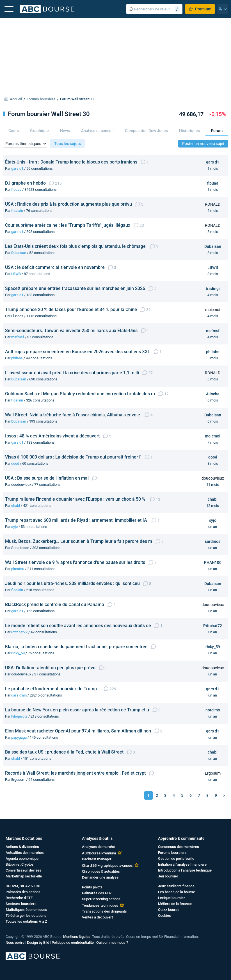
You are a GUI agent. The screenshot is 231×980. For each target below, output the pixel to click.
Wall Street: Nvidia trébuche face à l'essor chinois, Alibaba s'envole (73, 415)
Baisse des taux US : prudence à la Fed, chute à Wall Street (64, 752)
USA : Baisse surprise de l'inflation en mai (47, 478)
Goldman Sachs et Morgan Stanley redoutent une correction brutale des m (80, 394)
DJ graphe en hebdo (25, 183)
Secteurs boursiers (21, 904)
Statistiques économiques (26, 910)
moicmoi (213, 436)
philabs (17, 358)
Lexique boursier (171, 898)
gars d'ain (19, 695)
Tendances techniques (100, 905)
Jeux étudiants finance (176, 886)
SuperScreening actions (101, 899)
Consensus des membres (179, 847)
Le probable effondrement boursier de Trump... (53, 689)
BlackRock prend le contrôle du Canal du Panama (55, 604)
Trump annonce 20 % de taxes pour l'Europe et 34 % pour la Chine (71, 309)
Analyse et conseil (97, 131)
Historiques (189, 131)
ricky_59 (18, 653)
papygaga (19, 737)
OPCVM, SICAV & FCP (23, 886)
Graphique (39, 131)
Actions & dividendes (22, 847)
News (65, 131)
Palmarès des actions (23, 892)
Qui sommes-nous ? (112, 942)
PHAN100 (213, 562)
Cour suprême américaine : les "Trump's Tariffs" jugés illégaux (68, 225)
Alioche (213, 394)
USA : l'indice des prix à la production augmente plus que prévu (68, 204)
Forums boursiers (41, 99)
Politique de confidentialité (73, 942)
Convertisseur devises (23, 870)
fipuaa (16, 190)
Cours (14, 131)
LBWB (16, 274)
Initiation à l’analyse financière (182, 864)
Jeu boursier (168, 876)
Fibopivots (19, 716)
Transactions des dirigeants (104, 911)
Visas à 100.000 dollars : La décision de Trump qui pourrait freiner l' (73, 457)
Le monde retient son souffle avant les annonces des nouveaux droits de (78, 626)
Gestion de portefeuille (176, 858)
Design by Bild (38, 942)
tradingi (213, 289)
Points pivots (92, 887)
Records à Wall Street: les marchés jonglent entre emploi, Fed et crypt (75, 773)
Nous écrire (15, 942)
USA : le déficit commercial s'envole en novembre (55, 267)
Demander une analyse (100, 877)
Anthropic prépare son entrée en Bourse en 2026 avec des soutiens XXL (78, 352)
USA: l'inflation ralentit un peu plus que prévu (50, 668)
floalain (17, 211)
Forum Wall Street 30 (77, 99)
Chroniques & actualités (101, 871)
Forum (217, 131)
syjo (14, 527)
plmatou (18, 569)
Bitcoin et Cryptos (20, 864)
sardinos (213, 541)
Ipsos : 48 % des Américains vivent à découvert (52, 436)
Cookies (164, 916)
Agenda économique (22, 858)
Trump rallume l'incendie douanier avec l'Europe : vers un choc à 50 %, (76, 499)
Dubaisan (19, 253)
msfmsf (18, 337)
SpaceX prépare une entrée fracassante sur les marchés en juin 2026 (75, 288)
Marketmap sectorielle (24, 876)
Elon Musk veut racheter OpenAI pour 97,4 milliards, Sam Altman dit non (78, 731)
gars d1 (17, 168)
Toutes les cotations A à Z (26, 921)
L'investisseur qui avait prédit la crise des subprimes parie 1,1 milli (72, 373)
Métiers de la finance (175, 904)
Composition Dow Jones (146, 131)
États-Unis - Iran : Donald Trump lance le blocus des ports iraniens (71, 162)
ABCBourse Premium (99, 853)
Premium (200, 9)
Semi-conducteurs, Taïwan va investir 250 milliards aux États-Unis (71, 331)
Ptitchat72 (19, 632)
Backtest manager (97, 859)
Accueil (16, 99)
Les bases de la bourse (177, 892)
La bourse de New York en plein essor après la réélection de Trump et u (77, 710)
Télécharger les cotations (26, 916)
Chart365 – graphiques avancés (107, 866)
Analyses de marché (98, 847)
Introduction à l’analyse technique (185, 870)
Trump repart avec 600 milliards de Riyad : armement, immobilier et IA (77, 520)
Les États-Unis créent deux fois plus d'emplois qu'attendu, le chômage (76, 246)
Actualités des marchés (25, 853)
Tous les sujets (68, 144)
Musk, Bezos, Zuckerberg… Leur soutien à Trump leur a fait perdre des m (79, 541)
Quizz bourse (169, 910)
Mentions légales (77, 937)
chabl (16, 506)
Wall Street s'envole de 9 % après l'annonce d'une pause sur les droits (75, 562)
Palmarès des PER (97, 893)
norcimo (213, 710)
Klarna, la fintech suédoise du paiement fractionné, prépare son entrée (76, 647)
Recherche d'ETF (19, 898)
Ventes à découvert (97, 917)
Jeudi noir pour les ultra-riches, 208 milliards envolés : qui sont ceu (72, 583)
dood (15, 463)
